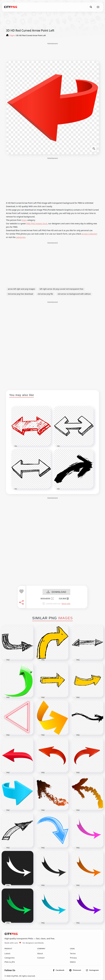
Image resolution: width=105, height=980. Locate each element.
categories (21, 237)
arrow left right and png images (21, 289)
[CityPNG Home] (11, 7)
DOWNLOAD (56, 592)
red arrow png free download (20, 294)
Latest (7, 954)
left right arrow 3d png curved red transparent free (61, 289)
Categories (10, 958)
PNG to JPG (10, 962)
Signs (24, 220)
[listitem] (59, 970)
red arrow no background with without (74, 294)
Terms (73, 954)
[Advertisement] (52, 52)
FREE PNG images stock (37, 224)
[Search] (91, 7)
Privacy (73, 958)
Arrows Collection (89, 234)
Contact (41, 958)
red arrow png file (45, 294)
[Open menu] (98, 7)
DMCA (73, 962)
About (40, 954)
